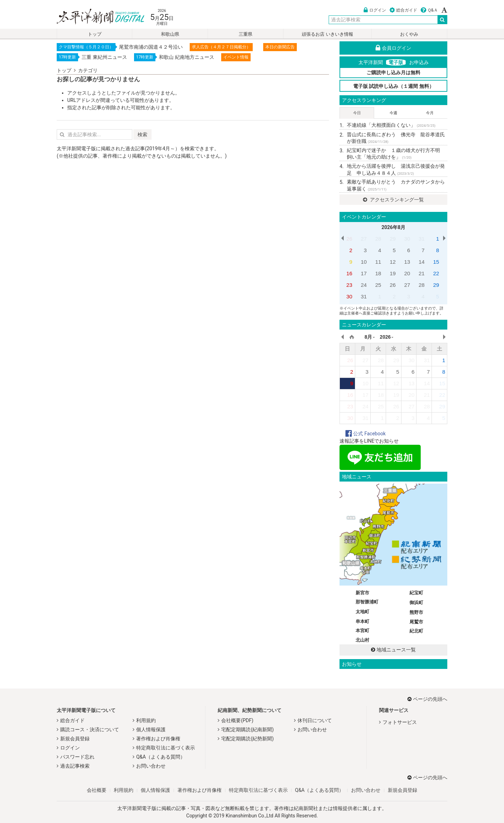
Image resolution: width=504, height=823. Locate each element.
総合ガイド (403, 10)
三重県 (246, 34)
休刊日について (315, 720)
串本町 (362, 621)
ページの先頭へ (427, 699)
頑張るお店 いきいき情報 (327, 34)
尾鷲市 (416, 622)
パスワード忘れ (77, 757)
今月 (430, 113)
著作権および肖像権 (158, 739)
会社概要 (97, 790)
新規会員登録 (75, 739)
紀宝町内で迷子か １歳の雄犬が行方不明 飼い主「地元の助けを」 (396, 154)
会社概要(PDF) (237, 720)
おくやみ (409, 34)
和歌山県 (170, 34)
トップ (95, 34)
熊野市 (416, 612)
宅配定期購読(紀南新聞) (247, 729)
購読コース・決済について (90, 729)
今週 (393, 113)
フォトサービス (400, 722)
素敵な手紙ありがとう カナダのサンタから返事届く (396, 185)
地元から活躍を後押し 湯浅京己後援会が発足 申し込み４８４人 (396, 170)
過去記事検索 (75, 766)
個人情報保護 (151, 729)
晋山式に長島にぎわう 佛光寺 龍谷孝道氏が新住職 (396, 138)
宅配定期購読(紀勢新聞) (247, 739)
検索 (142, 134)
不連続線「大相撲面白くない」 (391, 125)
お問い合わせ (151, 766)
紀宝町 (416, 593)
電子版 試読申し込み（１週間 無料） (394, 86)
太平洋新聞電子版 (95, 17)
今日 (357, 113)
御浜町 (416, 603)
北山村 (362, 640)
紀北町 (416, 631)
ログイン (375, 10)
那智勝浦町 (367, 602)
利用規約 (146, 720)
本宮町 (362, 631)
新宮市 (362, 593)
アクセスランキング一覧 (393, 200)
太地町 (362, 612)
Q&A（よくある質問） (160, 757)
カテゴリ (88, 70)
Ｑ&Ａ (429, 10)
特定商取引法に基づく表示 (166, 748)
